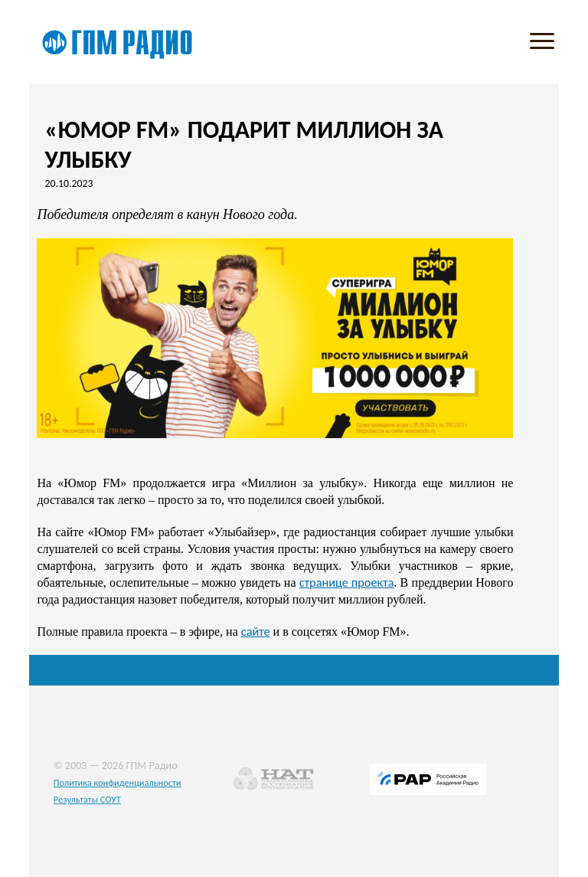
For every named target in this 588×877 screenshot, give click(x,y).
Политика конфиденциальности (118, 782)
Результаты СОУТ (87, 799)
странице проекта (346, 582)
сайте (256, 631)
